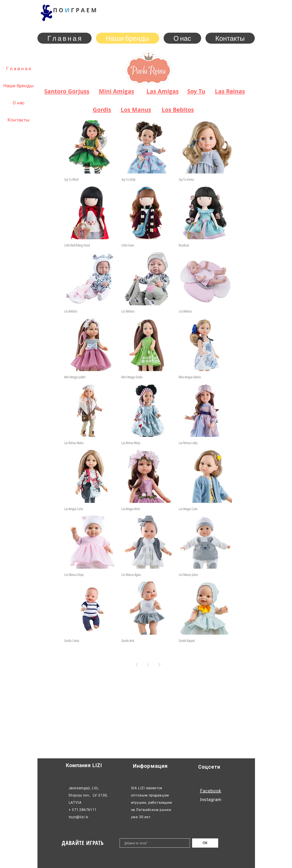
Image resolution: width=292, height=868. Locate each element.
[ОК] (205, 843)
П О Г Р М (75, 10)
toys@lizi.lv (79, 817)
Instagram (211, 800)
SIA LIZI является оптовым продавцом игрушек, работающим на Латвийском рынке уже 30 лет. (151, 803)
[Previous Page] (137, 664)
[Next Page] (159, 664)
